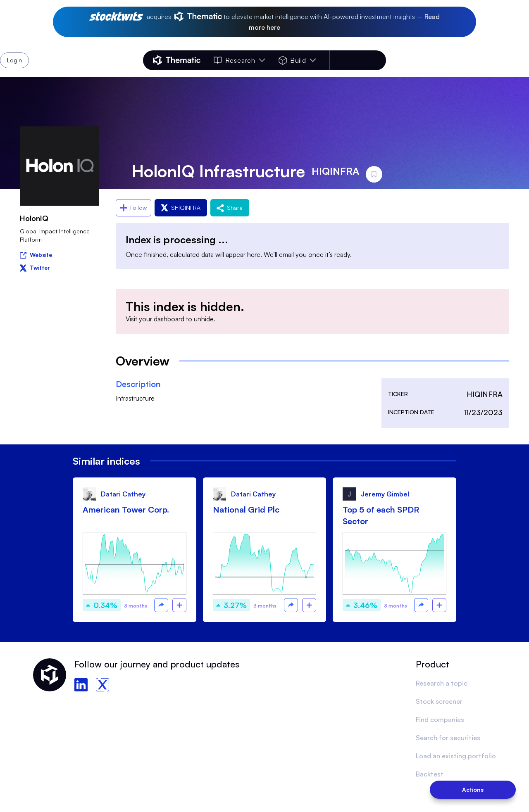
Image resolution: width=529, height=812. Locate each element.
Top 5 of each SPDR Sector (381, 515)
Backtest (430, 774)
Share (230, 208)
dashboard (169, 319)
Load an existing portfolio (456, 756)
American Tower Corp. (126, 509)
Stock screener (439, 701)
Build (297, 60)
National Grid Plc (246, 509)
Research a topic (442, 683)
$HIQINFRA (181, 208)
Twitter (35, 267)
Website (36, 254)
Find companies (440, 719)
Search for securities (448, 738)
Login (365, 60)
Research (239, 60)
